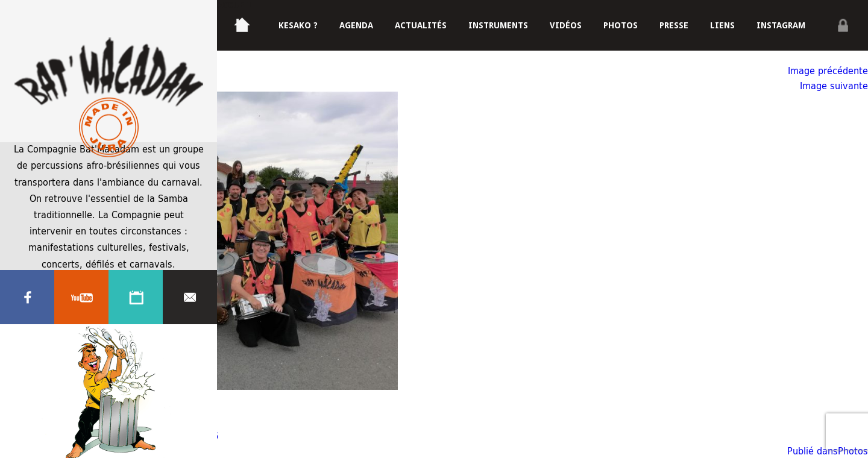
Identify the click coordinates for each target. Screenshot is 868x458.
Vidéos (566, 25)
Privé (843, 25)
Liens (722, 25)
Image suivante (834, 85)
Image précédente (828, 70)
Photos (621, 25)
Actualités (421, 25)
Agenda (136, 297)
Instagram (781, 25)
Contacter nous (190, 297)
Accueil (235, 5)
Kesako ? (298, 25)
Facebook (27, 297)
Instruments (498, 25)
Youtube (81, 297)
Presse (674, 25)
